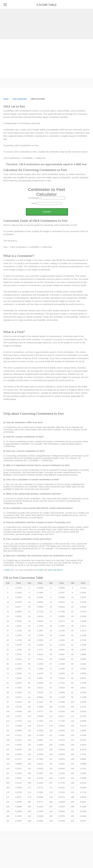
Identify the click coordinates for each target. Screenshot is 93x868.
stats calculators (55, 570)
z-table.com (9, 570)
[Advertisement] (45, 20)
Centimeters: (34, 198)
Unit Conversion (20, 99)
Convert (47, 212)
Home (6, 99)
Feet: (34, 203)
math (41, 570)
